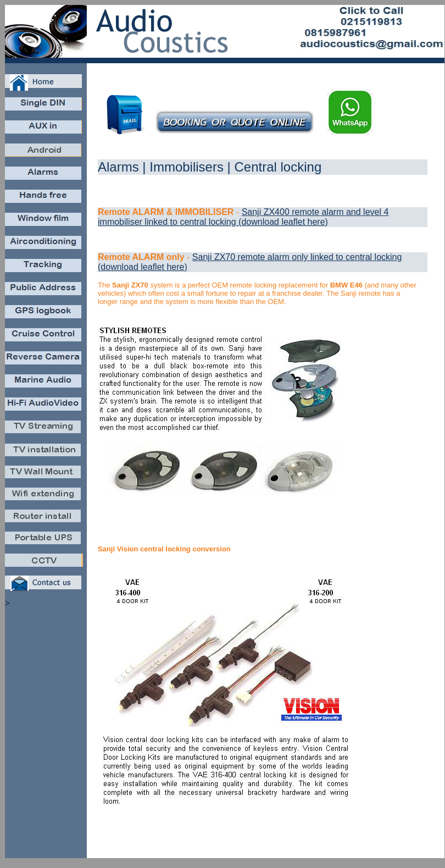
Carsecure (44, 176)
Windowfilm (44, 222)
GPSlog (44, 314)
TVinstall (44, 453)
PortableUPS (44, 541)
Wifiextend (44, 497)
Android (44, 153)
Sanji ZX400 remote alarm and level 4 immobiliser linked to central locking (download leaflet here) (243, 217)
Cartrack (44, 268)
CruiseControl (44, 337)
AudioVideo (44, 407)
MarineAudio (44, 383)
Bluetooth (44, 199)
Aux (44, 129)
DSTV (44, 430)
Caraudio (44, 106)
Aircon (44, 245)
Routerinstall (44, 519)
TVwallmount (44, 475)
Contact (44, 585)
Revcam (44, 360)
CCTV (44, 563)
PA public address (44, 291)
